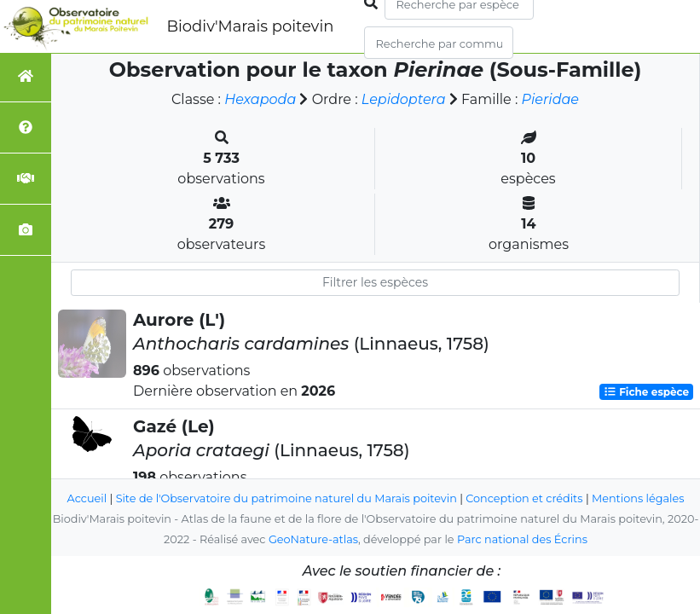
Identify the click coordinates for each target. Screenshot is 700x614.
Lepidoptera (404, 99)
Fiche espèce (646, 392)
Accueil (87, 498)
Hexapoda (260, 99)
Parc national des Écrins (522, 539)
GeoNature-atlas (313, 539)
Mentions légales (638, 498)
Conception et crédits (524, 498)
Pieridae (550, 99)
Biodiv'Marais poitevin (250, 26)
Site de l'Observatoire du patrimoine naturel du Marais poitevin (286, 498)
